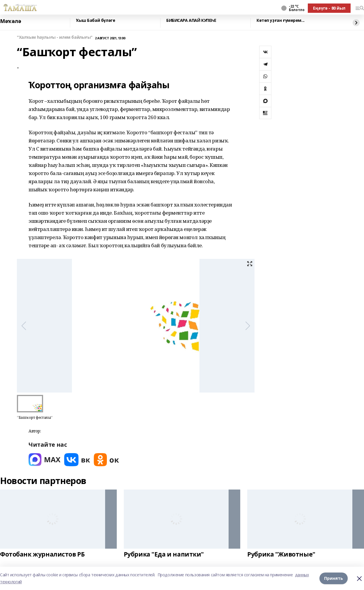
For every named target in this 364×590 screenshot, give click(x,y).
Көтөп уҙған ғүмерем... (281, 21)
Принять (334, 578)
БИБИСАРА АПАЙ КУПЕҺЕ (191, 21)
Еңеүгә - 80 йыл (329, 8)
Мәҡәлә (10, 21)
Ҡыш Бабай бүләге (96, 21)
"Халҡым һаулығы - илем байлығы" (55, 37)
